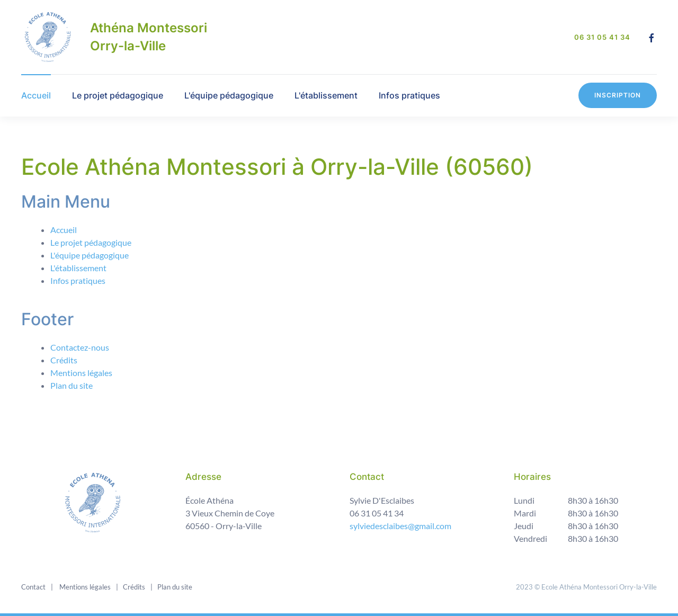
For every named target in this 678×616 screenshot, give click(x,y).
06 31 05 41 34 (602, 37)
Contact (33, 586)
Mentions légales (81, 373)
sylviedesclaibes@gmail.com (400, 525)
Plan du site (72, 385)
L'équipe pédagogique (229, 95)
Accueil (36, 95)
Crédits (64, 360)
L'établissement (326, 95)
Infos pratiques (409, 95)
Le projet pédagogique (118, 95)
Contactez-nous (80, 347)
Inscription (618, 95)
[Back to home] (48, 37)
